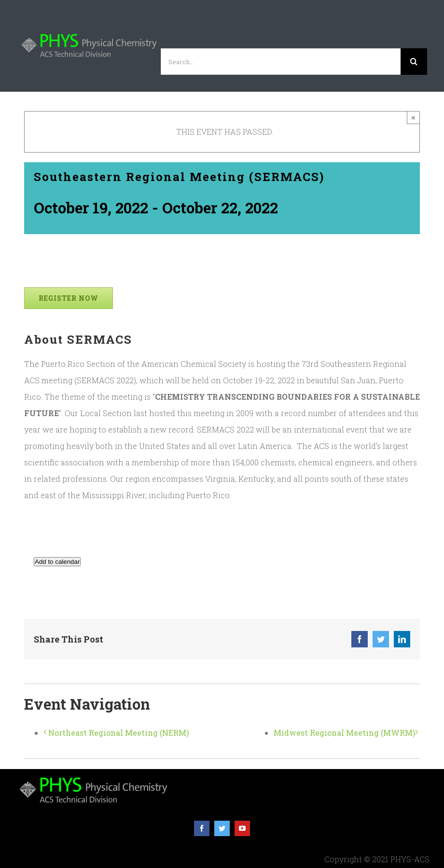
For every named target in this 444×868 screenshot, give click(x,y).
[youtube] (242, 828)
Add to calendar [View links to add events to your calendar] (57, 562)
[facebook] (202, 828)
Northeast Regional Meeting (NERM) (118, 733)
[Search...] (281, 62)
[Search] (414, 62)
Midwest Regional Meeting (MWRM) (344, 733)
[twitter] (222, 828)
